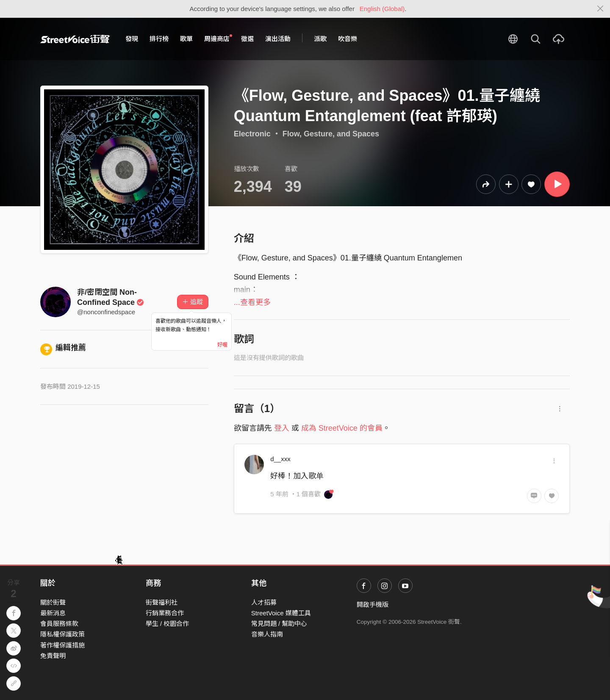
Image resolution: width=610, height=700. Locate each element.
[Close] (600, 9)
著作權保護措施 (62, 645)
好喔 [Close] (222, 345)
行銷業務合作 (165, 613)
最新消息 (53, 613)
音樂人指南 (267, 634)
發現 (132, 39)
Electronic (252, 134)
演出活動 (278, 39)
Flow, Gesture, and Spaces (331, 134)
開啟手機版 (373, 605)
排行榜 (159, 39)
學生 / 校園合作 (168, 624)
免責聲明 (53, 656)
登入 (282, 428)
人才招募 (264, 602)
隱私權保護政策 (62, 634)
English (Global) (382, 9)
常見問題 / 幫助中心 (279, 624)
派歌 (320, 39)
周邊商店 (218, 39)
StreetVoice (75, 39)
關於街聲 (53, 602)
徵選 (247, 39)
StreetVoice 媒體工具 (281, 613)
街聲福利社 (162, 602)
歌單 (186, 39)
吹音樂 (348, 39)
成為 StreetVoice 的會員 (342, 428)
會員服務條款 (59, 624)
